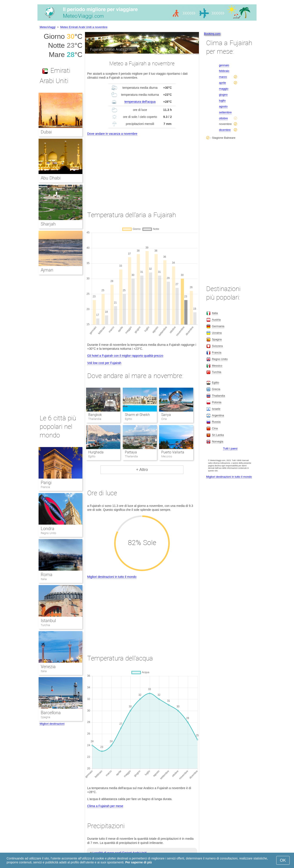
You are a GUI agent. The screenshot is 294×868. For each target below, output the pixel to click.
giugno (223, 95)
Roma (47, 575)
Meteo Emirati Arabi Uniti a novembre (84, 27)
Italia (44, 579)
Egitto (215, 383)
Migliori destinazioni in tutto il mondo (112, 577)
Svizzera (217, 346)
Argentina (218, 415)
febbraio (224, 71)
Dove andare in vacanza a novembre (112, 134)
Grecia (216, 389)
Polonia (217, 402)
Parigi (46, 483)
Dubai (46, 132)
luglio (222, 100)
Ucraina (217, 333)
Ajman (47, 270)
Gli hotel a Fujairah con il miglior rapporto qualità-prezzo (125, 356)
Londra (48, 529)
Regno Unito (48, 533)
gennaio (224, 65)
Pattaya (131, 452)
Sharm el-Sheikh (137, 415)
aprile (223, 83)
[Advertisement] (142, 169)
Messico (217, 366)
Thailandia (218, 396)
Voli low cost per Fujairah (104, 363)
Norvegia (218, 441)
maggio (224, 89)
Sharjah (48, 224)
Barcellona (51, 713)
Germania (218, 326)
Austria (216, 320)
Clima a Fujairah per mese (105, 806)
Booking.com (212, 34)
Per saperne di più (139, 862)
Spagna (45, 717)
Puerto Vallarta (173, 452)
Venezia (48, 667)
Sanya (166, 415)
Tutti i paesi (230, 448)
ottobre (223, 118)
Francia (45, 487)
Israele (216, 409)
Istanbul (48, 621)
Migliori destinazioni (52, 724)
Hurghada (96, 452)
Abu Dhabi (51, 178)
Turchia (45, 625)
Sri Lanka (218, 435)
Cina (215, 428)
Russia (216, 422)
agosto (223, 106)
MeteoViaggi (48, 27)
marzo (223, 77)
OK (283, 860)
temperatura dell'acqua (140, 102)
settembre (225, 112)
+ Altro (142, 470)
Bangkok (95, 415)
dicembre (225, 130)
